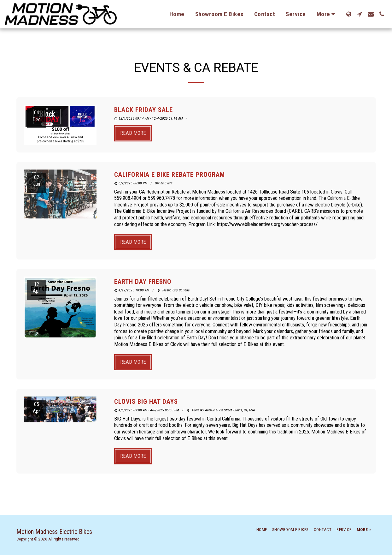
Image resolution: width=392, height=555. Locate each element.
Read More (133, 133)
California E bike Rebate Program (170, 175)
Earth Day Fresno (143, 282)
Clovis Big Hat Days (146, 402)
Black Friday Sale (143, 110)
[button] (360, 14)
